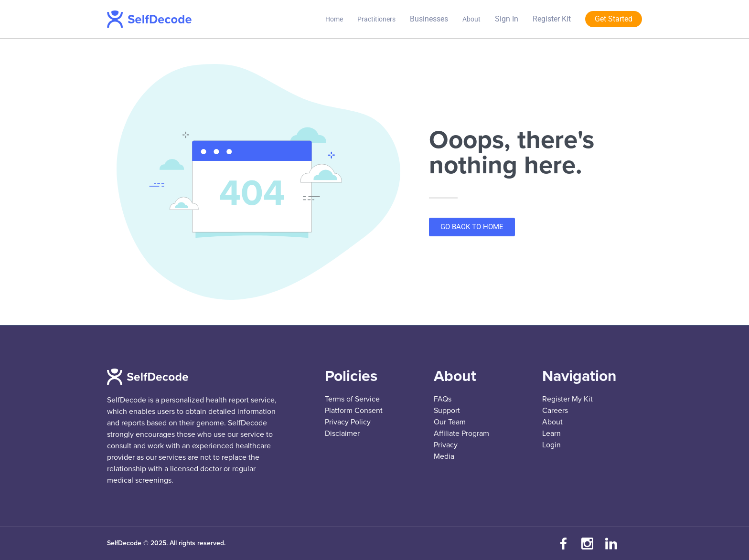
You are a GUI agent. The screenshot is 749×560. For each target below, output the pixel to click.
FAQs (443, 399)
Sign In (507, 19)
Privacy (446, 445)
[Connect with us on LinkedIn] (611, 543)
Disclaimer (342, 433)
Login (551, 445)
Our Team (450, 422)
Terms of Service (352, 399)
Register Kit (552, 19)
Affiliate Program (461, 433)
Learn (551, 433)
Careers (555, 411)
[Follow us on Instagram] (587, 543)
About (471, 19)
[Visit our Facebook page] (563, 543)
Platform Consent (354, 411)
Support (447, 411)
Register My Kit (567, 399)
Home (334, 19)
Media (444, 456)
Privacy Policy (348, 422)
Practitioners (376, 19)
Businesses (429, 19)
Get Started (614, 19)
